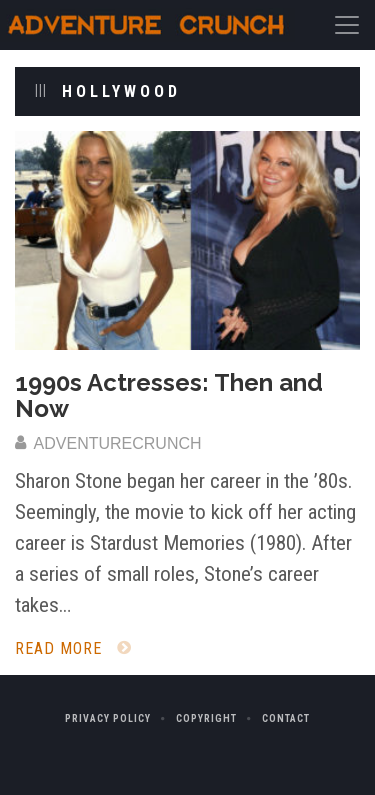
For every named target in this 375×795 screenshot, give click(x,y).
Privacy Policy (108, 718)
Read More (73, 648)
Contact (286, 718)
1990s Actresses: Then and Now (169, 395)
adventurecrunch (108, 443)
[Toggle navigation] (347, 25)
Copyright (206, 718)
